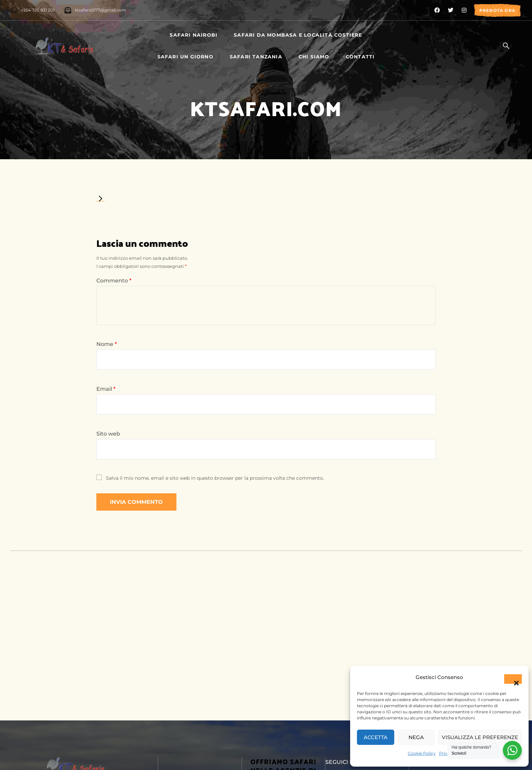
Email (106, 389)
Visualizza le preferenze (480, 737)
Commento (114, 281)
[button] (513, 679)
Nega (416, 737)
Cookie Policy (422, 753)
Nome (107, 344)
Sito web (108, 434)
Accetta (376, 737)
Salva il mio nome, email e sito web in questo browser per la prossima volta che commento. (215, 478)
